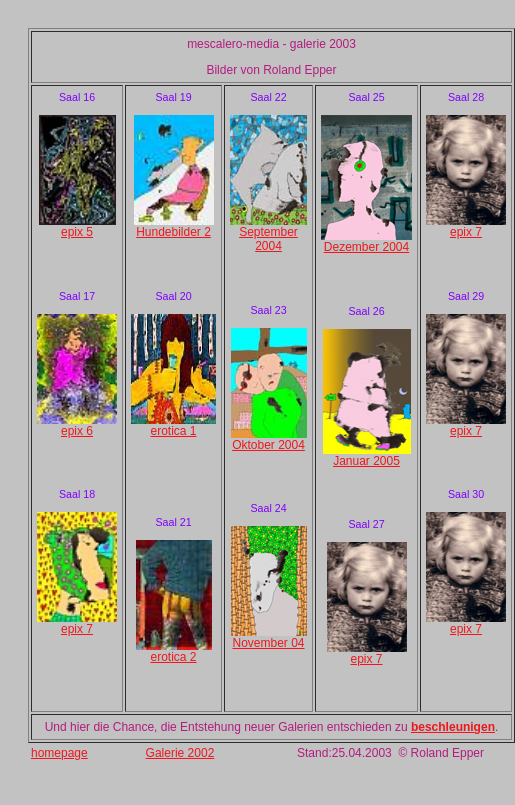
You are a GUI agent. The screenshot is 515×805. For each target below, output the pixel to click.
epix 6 (77, 431)
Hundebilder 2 (173, 232)
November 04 (268, 643)
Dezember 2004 (366, 247)
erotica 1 (173, 431)
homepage (59, 753)
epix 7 (77, 629)
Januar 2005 (366, 461)
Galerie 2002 (180, 753)
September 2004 (268, 239)
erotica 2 (173, 657)
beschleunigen (453, 727)
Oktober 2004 (268, 445)
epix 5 (77, 232)
